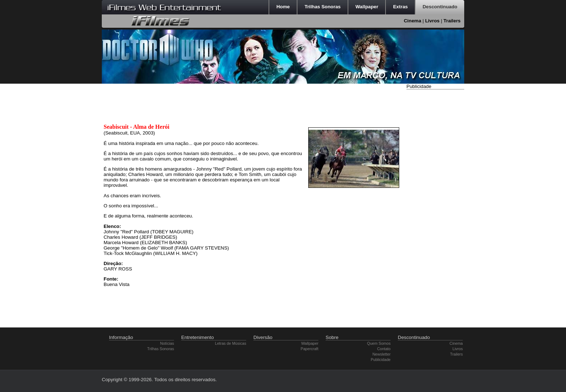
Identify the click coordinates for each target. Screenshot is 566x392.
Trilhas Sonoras (161, 349)
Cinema (413, 21)
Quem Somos (379, 343)
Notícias (167, 343)
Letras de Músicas (231, 343)
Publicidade (381, 360)
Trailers (452, 21)
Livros (432, 21)
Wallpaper (310, 343)
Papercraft (310, 349)
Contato (384, 349)
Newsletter (382, 354)
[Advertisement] (435, 199)
